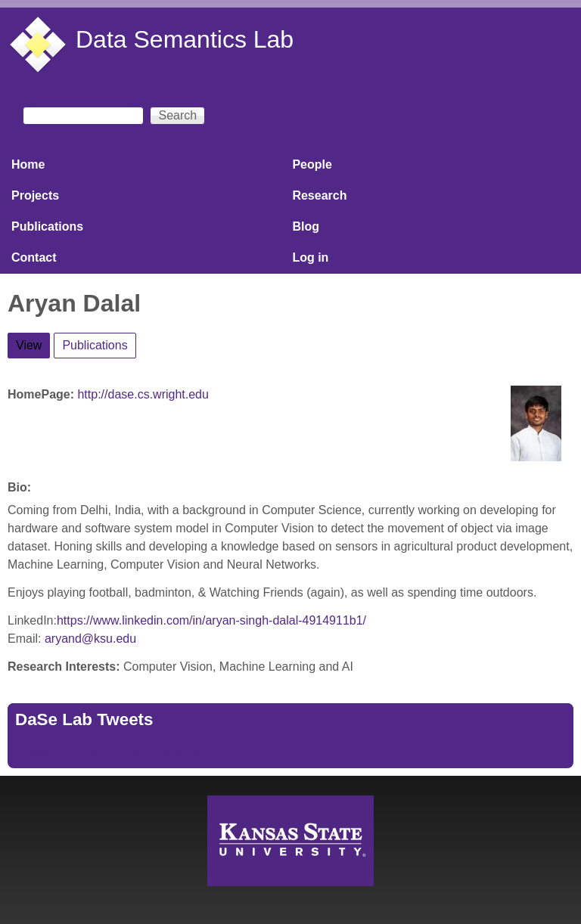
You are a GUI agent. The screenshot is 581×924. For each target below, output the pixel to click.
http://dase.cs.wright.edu (143, 394)
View (33, 343)
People (312, 164)
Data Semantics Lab (185, 39)
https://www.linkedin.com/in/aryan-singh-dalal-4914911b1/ (211, 620)
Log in (310, 257)
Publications (47, 226)
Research (319, 195)
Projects (35, 195)
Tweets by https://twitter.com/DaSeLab (118, 751)
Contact (34, 257)
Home (28, 164)
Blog (306, 226)
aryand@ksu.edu (90, 639)
